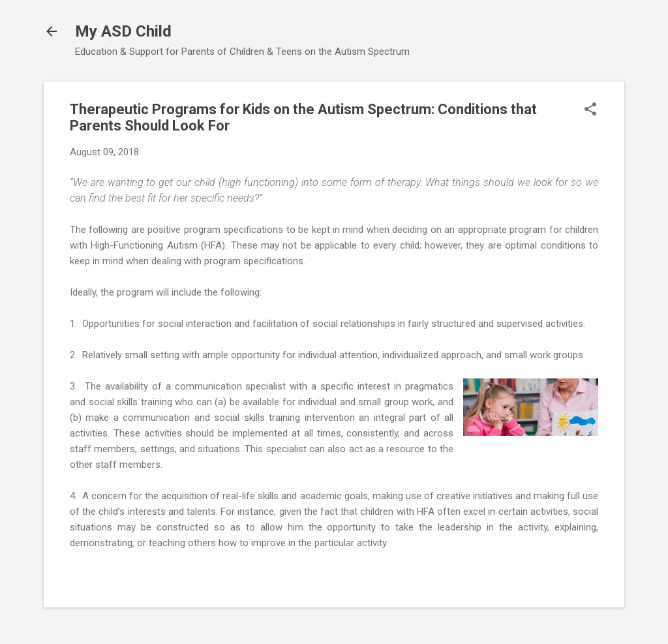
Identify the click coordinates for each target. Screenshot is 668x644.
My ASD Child (123, 31)
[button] (590, 110)
